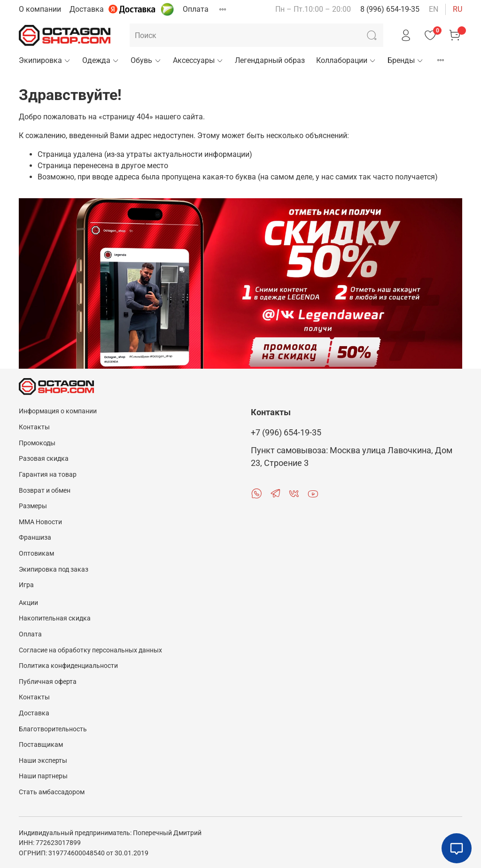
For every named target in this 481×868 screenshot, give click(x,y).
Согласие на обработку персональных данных (90, 650)
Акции (28, 603)
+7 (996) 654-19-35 (286, 433)
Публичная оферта (48, 682)
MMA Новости (40, 522)
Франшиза (35, 538)
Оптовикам (36, 554)
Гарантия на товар (48, 475)
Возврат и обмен (45, 491)
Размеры (33, 506)
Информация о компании (58, 411)
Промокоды (37, 443)
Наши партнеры (43, 776)
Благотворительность (53, 729)
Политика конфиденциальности (68, 666)
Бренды (406, 60)
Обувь (146, 60)
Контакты (34, 427)
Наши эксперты (43, 761)
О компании (40, 9)
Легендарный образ (270, 60)
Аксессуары (198, 60)
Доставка (87, 9)
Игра (26, 585)
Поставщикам (41, 745)
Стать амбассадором (52, 792)
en (434, 9)
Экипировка (45, 60)
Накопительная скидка (55, 618)
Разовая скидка (44, 459)
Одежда (101, 60)
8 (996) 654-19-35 (390, 9)
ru (458, 9)
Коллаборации (346, 60)
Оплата (196, 9)
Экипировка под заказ (54, 570)
